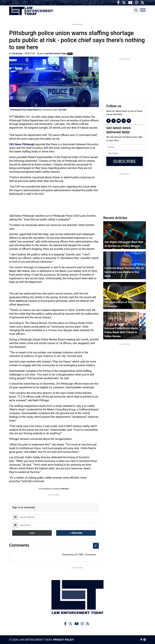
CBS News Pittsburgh (22, 144)
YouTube (62, 110)
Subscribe (76, 533)
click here (65, 489)
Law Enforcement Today (31, 11)
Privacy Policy (63, 640)
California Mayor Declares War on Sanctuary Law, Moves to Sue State (124, 272)
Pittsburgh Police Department (24, 110)
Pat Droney (17, 53)
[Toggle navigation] (143, 10)
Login (32, 533)
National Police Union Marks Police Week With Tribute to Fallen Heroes (121, 332)
